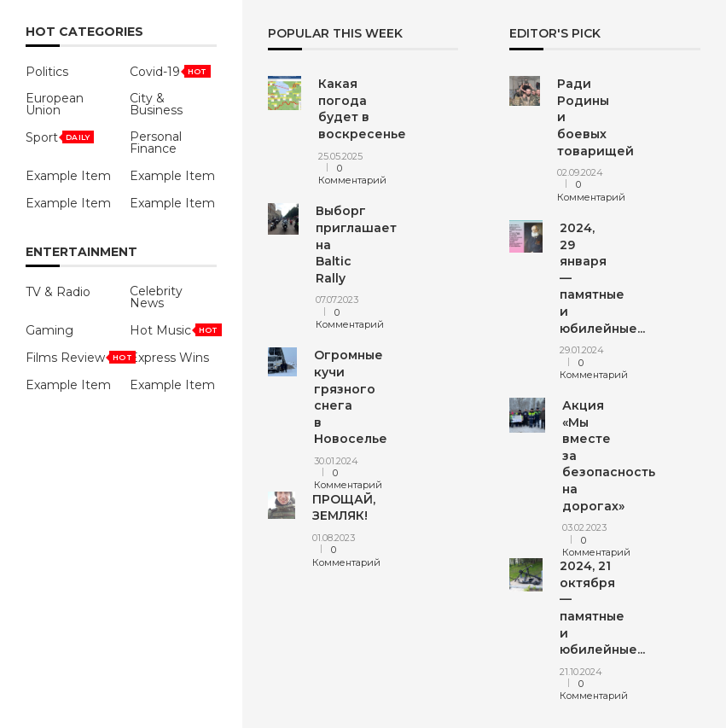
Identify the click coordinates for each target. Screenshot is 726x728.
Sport (42, 137)
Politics (47, 72)
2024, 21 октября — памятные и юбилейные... (602, 608)
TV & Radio (58, 292)
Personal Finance (156, 143)
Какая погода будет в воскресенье (362, 109)
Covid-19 (155, 72)
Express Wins (169, 358)
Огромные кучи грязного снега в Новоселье (351, 397)
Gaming (49, 330)
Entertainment (81, 253)
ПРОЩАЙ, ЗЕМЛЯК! (344, 508)
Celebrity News (156, 297)
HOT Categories (84, 32)
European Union (55, 104)
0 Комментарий (352, 174)
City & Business (156, 104)
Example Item (68, 176)
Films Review (65, 358)
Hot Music (160, 330)
